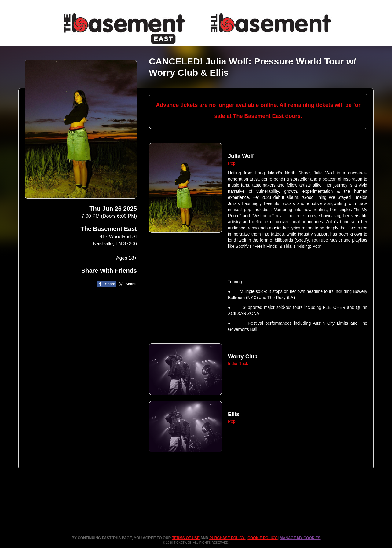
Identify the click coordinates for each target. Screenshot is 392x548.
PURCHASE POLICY (227, 538)
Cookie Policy (262, 538)
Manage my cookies (300, 538)
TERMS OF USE (186, 538)
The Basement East (109, 229)
